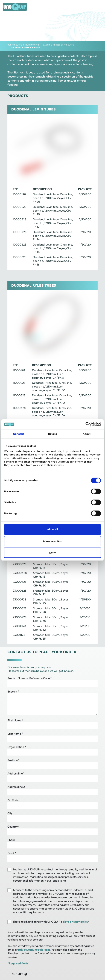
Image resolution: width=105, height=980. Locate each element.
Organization (17, 747)
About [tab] (87, 434)
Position (14, 760)
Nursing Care (32, 45)
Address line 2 (16, 787)
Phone (11, 840)
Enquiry (13, 691)
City (10, 813)
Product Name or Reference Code (30, 678)
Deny (53, 553)
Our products (15, 45)
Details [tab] (52, 434)
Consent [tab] (18, 434)
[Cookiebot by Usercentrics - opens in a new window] (85, 424)
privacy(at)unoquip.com (34, 950)
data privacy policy (76, 922)
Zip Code (13, 800)
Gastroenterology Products (59, 45)
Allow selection (52, 541)
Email (12, 853)
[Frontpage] (15, 7)
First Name (15, 720)
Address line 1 (16, 773)
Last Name (15, 734)
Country (14, 827)
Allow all (53, 529)
